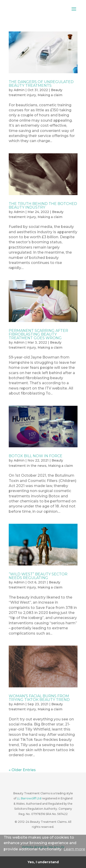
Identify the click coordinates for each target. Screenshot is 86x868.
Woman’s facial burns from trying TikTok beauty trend (39, 698)
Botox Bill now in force (36, 456)
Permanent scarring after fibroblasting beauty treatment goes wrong (38, 334)
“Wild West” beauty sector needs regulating (38, 576)
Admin (19, 90)
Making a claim (50, 95)
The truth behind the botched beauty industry (43, 206)
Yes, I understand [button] (43, 862)
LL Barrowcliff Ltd (29, 798)
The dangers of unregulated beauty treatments (41, 84)
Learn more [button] (74, 849)
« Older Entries (22, 770)
